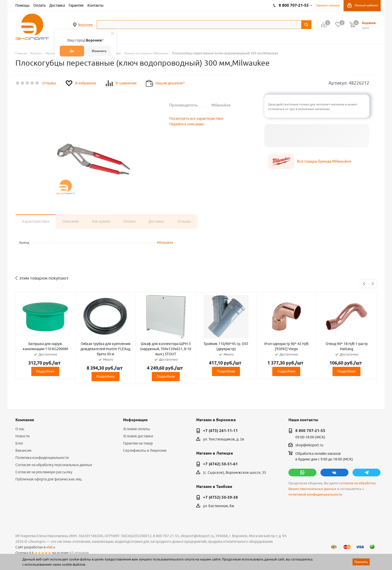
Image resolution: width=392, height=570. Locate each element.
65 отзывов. (79, 553)
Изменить (99, 51)
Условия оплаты (137, 429)
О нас (20, 429)
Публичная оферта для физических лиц (48, 479)
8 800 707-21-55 (310, 431)
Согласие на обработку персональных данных (54, 465)
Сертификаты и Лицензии (145, 450)
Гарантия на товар (138, 443)
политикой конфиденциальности (315, 494)
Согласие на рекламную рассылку (44, 472)
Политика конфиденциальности (42, 458)
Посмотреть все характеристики (196, 119)
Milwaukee (165, 242)
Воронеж (86, 25)
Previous (364, 284)
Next (373, 284)
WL (51, 547)
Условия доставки (138, 436)
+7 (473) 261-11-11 (220, 431)
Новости (22, 436)
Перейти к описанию (187, 124)
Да (72, 51)
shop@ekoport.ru (309, 445)
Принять (361, 562)
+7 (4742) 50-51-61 (220, 464)
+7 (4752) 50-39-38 (220, 497)
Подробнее (45, 371)
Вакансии (23, 450)
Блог (19, 443)
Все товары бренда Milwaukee (324, 161)
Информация (135, 420)
